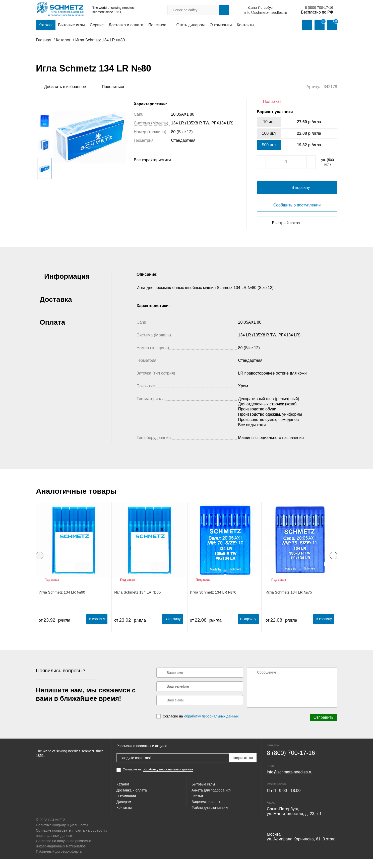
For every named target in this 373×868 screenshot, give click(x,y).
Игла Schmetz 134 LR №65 (137, 603)
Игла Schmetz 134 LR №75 (289, 603)
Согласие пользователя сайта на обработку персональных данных (72, 842)
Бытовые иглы (71, 25)
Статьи (198, 811)
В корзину (93, 628)
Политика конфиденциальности (62, 834)
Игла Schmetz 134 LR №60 (62, 603)
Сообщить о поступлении (297, 216)
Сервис (97, 25)
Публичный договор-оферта (59, 860)
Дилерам (125, 820)
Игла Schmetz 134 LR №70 (213, 603)
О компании (221, 25)
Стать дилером (191, 25)
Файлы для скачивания (213, 829)
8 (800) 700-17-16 (279, 8)
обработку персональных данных (211, 726)
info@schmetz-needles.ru (226, 13)
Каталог (46, 25)
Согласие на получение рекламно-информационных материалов (64, 852)
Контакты (245, 25)
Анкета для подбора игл (214, 802)
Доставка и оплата (126, 25)
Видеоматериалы (208, 820)
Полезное (157, 25)
